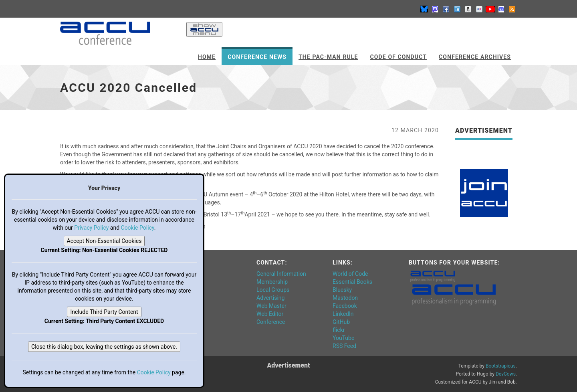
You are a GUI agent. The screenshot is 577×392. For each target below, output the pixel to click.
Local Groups (273, 290)
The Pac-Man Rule (328, 57)
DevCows (506, 374)
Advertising (270, 298)
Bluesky (342, 290)
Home (207, 57)
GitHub (341, 322)
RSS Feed (344, 346)
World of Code (350, 274)
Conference (271, 322)
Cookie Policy (138, 228)
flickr (339, 330)
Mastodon (345, 298)
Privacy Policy (91, 228)
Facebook (345, 306)
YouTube (343, 338)
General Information (281, 274)
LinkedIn (343, 314)
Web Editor (270, 314)
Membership (272, 282)
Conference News (257, 57)
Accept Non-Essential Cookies (104, 241)
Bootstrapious (501, 366)
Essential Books (352, 282)
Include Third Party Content (104, 312)
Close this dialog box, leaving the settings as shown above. (104, 347)
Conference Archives (475, 57)
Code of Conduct (399, 57)
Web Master (271, 306)
